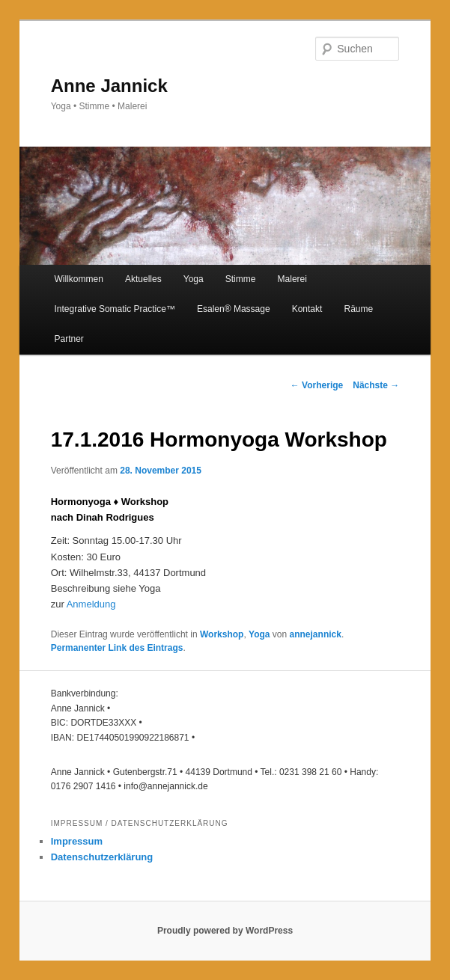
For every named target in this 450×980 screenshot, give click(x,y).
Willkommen (79, 279)
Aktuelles (143, 279)
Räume (358, 309)
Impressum (77, 841)
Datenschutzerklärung (102, 857)
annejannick (316, 634)
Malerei (292, 279)
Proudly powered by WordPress (225, 931)
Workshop (222, 634)
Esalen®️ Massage (234, 309)
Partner (69, 339)
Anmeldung (91, 604)
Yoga (194, 279)
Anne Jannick (109, 86)
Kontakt (307, 309)
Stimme (241, 279)
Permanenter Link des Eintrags (117, 648)
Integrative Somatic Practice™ (115, 309)
